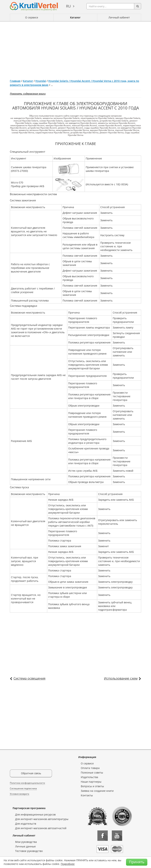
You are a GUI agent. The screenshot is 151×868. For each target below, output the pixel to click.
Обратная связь (31, 773)
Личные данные (25, 846)
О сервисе (32, 17)
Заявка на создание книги (97, 791)
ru (68, 6)
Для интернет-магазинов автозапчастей (41, 828)
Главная (15, 81)
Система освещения (29, 678)
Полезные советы (92, 773)
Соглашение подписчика (23, 788)
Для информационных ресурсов (35, 814)
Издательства (89, 777)
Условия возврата (20, 794)
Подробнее (68, 864)
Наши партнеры (91, 782)
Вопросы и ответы (92, 786)
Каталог (75, 17)
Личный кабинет (119, 17)
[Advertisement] (75, 49)
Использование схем (121, 678)
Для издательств (26, 824)
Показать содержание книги (28, 94)
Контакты (87, 795)
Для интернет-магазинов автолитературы (42, 819)
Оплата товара (90, 768)
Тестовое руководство (29, 851)
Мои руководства (26, 842)
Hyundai (41, 81)
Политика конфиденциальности (27, 783)
